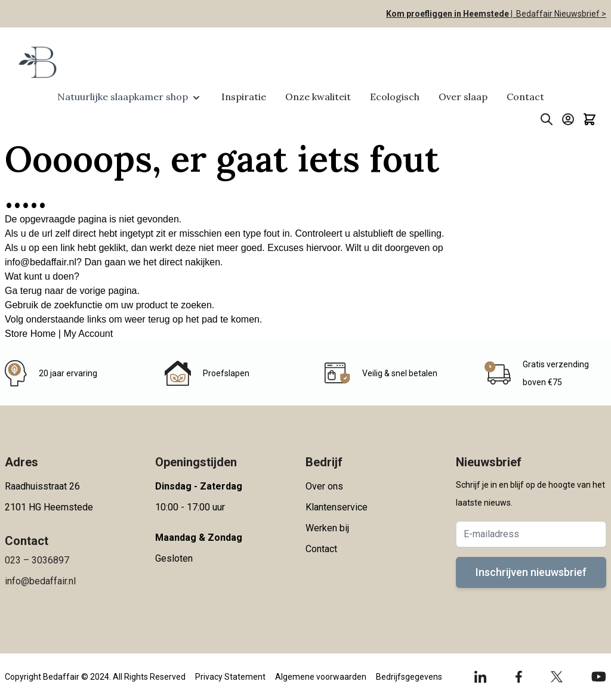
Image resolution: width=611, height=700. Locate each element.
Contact (525, 97)
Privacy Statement (230, 677)
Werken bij (327, 528)
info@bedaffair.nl (41, 262)
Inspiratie (244, 97)
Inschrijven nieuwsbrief (531, 572)
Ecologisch (395, 97)
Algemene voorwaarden (321, 677)
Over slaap (463, 97)
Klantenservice (337, 507)
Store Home (30, 334)
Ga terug (23, 291)
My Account (88, 334)
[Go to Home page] (37, 62)
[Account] (568, 119)
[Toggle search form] (547, 119)
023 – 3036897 (37, 560)
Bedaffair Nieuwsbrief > (559, 14)
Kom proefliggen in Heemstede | (449, 14)
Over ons (324, 486)
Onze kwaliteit (318, 97)
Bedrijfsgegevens (409, 677)
